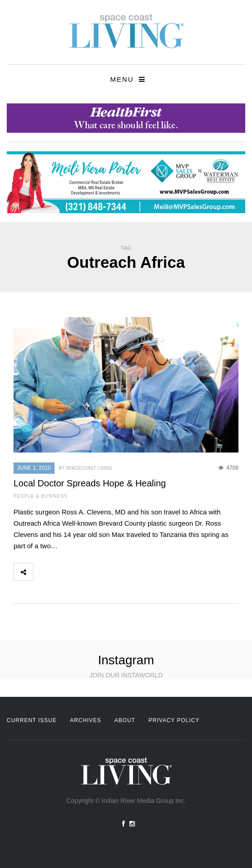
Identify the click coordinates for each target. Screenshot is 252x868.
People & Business (41, 496)
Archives (85, 720)
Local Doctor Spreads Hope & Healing (90, 483)
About (125, 720)
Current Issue (32, 720)
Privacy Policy (174, 720)
